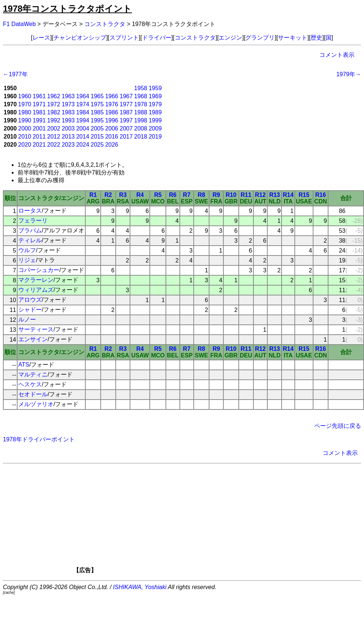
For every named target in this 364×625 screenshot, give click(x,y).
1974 (83, 104)
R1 (93, 195)
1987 (126, 112)
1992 (54, 120)
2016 (112, 137)
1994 (83, 120)
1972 (54, 104)
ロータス (30, 211)
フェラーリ (33, 220)
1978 (141, 104)
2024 (83, 145)
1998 (141, 120)
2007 (126, 128)
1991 (39, 120)
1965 (97, 96)
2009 (155, 128)
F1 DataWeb (19, 24)
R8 (201, 195)
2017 (126, 137)
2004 (83, 128)
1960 (25, 96)
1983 (68, 112)
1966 (112, 96)
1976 (112, 104)
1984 (83, 112)
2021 (39, 145)
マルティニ (33, 374)
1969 (155, 96)
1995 (97, 120)
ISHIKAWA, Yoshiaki (140, 587)
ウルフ (27, 250)
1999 (155, 120)
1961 (39, 96)
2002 (54, 128)
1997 (126, 120)
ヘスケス (30, 384)
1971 (39, 104)
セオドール (33, 394)
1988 (141, 112)
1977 (126, 104)
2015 (97, 137)
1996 (112, 120)
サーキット (293, 38)
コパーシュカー (39, 270)
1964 (83, 96)
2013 (68, 137)
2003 (68, 128)
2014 (83, 137)
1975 (97, 104)
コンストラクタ (105, 24)
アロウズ (30, 300)
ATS (24, 365)
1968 (141, 96)
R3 (123, 195)
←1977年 (15, 74)
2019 (155, 137)
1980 (25, 112)
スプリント (124, 38)
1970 (25, 104)
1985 (97, 112)
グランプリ (260, 38)
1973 (68, 104)
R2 (108, 195)
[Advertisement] (194, 521)
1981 (39, 112)
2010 (25, 137)
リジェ (27, 260)
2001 (39, 128)
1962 (54, 96)
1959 (155, 88)
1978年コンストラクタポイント (67, 9)
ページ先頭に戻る (338, 426)
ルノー (27, 319)
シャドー (30, 310)
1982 (54, 112)
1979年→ (349, 74)
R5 (158, 195)
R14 (288, 195)
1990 (25, 120)
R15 (304, 195)
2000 (25, 128)
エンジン (230, 38)
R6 (173, 195)
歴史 (316, 38)
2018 (141, 137)
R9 (216, 195)
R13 (274, 195)
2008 (141, 128)
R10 (231, 195)
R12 (260, 195)
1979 (155, 104)
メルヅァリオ (36, 404)
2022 (54, 145)
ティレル (30, 240)
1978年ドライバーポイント (39, 439)
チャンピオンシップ (80, 38)
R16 (321, 195)
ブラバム (30, 230)
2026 (112, 145)
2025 (97, 145)
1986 (112, 112)
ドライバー (157, 38)
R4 (140, 195)
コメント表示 (337, 55)
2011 (39, 137)
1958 (141, 88)
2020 (25, 145)
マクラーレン (36, 280)
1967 (126, 96)
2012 (54, 137)
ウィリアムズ (36, 290)
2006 (112, 128)
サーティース (36, 329)
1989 (155, 112)
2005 (97, 128)
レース (41, 38)
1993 (68, 120)
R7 (187, 195)
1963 (68, 96)
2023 (68, 145)
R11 (246, 195)
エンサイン (33, 339)
